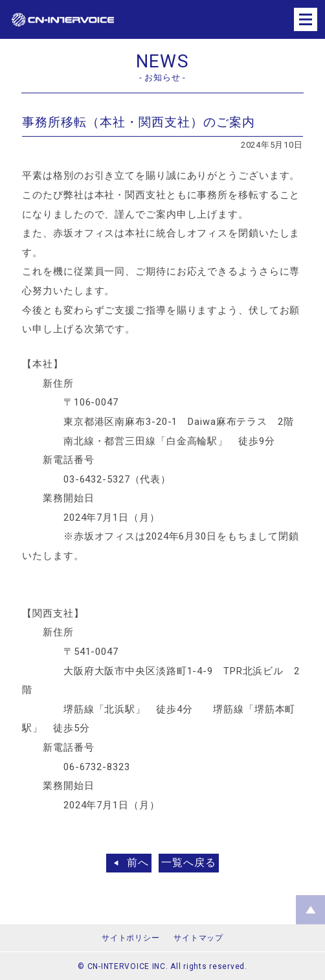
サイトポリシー (130, 938)
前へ (138, 862)
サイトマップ (198, 938)
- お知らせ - (162, 77)
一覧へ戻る (189, 862)
